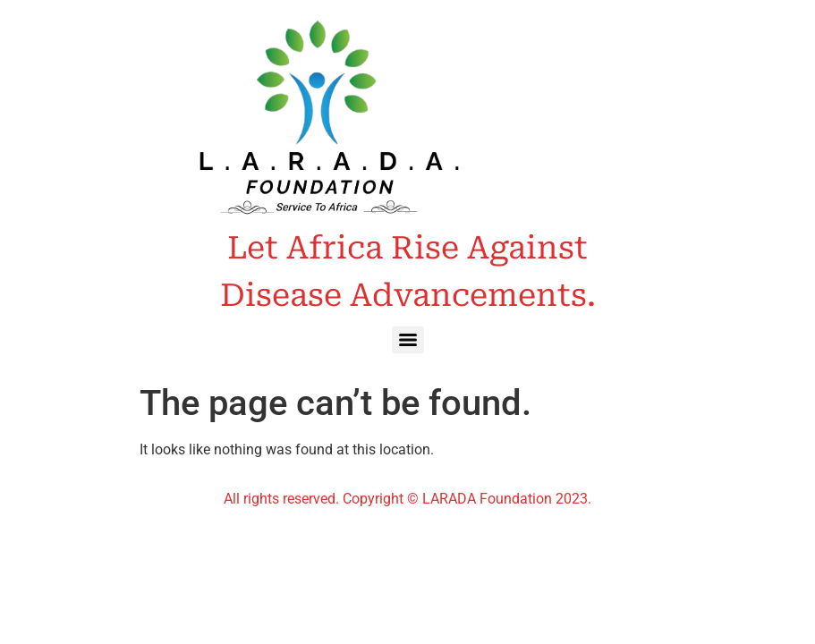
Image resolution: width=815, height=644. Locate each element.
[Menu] (408, 340)
